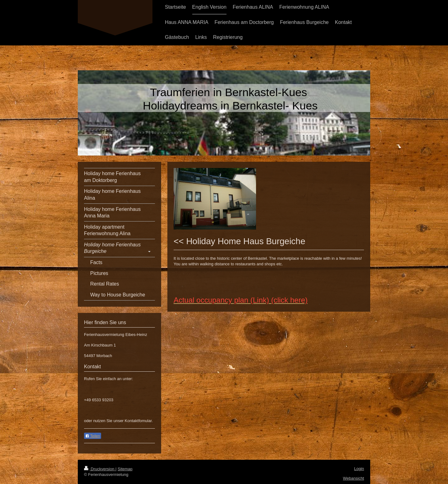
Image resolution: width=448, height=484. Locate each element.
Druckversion (100, 469)
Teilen (93, 436)
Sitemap (125, 469)
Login (359, 469)
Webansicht (353, 478)
